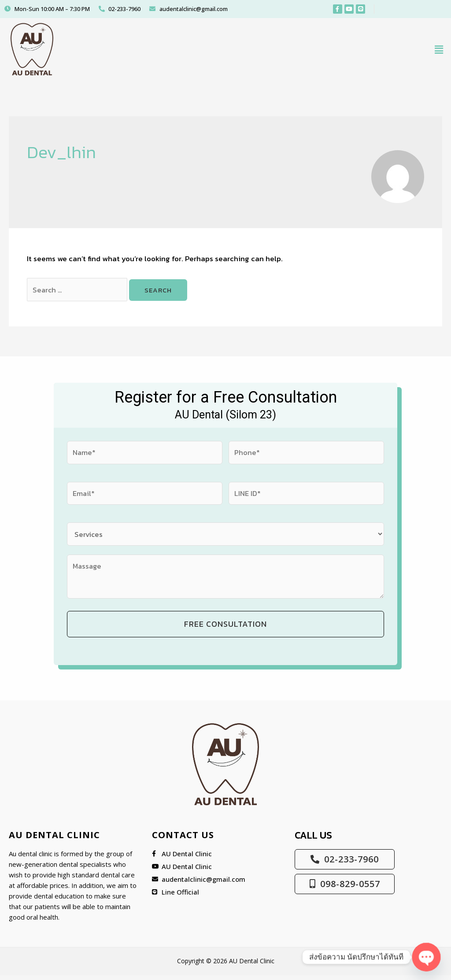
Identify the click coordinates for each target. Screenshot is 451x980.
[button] (439, 51)
